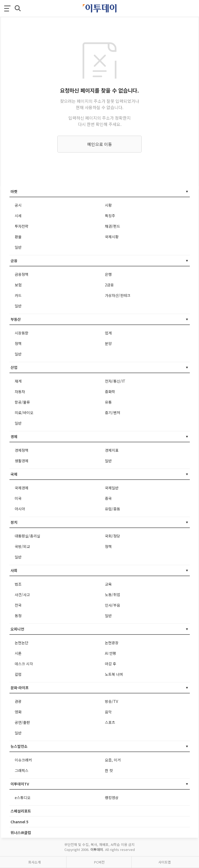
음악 (108, 712)
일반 (18, 247)
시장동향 (22, 333)
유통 (108, 402)
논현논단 (22, 643)
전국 (18, 605)
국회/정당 (113, 536)
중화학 (110, 392)
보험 (18, 285)
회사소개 (34, 862)
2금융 (109, 285)
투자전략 (22, 226)
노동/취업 (113, 595)
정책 (18, 343)
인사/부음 (113, 605)
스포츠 (110, 722)
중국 (108, 498)
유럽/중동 (113, 509)
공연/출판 (22, 722)
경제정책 (22, 450)
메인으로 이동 (100, 144)
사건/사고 (22, 595)
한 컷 (109, 770)
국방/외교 (22, 546)
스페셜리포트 (21, 811)
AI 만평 (111, 653)
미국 (18, 498)
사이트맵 (165, 862)
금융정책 (22, 274)
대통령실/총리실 (27, 536)
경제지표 (112, 450)
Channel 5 (19, 822)
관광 (18, 701)
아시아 (20, 509)
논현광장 (112, 643)
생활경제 (22, 461)
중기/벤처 (113, 413)
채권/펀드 (113, 226)
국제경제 (22, 488)
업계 (108, 333)
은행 (108, 274)
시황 (108, 205)
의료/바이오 (24, 413)
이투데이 (97, 849)
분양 (108, 343)
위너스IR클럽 (21, 833)
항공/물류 (22, 402)
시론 (18, 653)
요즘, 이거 (113, 760)
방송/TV (111, 701)
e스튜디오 (23, 798)
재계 (18, 381)
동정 (18, 616)
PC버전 (99, 862)
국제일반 (112, 488)
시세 (18, 216)
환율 (18, 237)
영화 (18, 712)
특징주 (110, 216)
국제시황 (112, 237)
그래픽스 (22, 770)
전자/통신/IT (115, 381)
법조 (18, 584)
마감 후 (111, 664)
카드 (18, 295)
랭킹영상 (112, 798)
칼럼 (18, 674)
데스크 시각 (24, 664)
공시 (18, 205)
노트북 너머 (114, 674)
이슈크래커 (23, 760)
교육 (108, 584)
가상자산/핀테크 (118, 295)
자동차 (20, 392)
